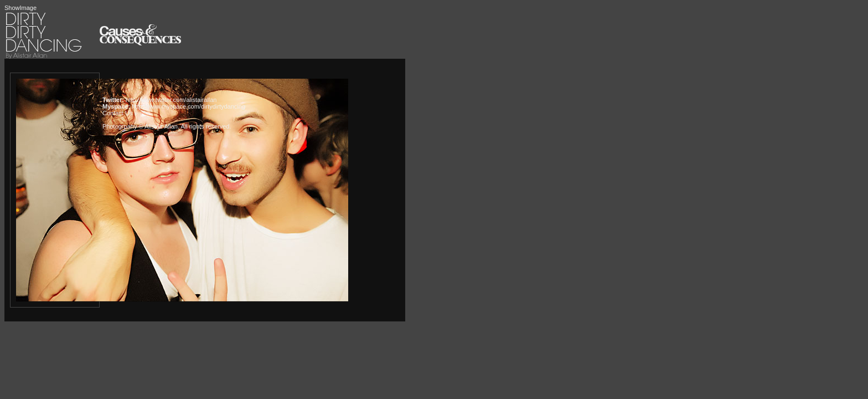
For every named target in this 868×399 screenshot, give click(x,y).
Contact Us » (120, 113)
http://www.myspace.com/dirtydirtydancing (188, 106)
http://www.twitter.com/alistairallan (171, 100)
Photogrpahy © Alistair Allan (140, 126)
